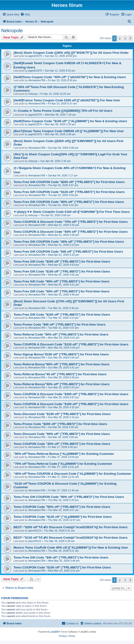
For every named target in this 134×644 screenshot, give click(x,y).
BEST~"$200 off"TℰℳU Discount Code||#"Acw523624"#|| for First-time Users (71, 527)
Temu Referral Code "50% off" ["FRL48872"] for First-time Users (61, 334)
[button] (130, 38)
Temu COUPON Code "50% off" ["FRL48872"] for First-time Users (62, 507)
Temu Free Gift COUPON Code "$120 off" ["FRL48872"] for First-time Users (69, 192)
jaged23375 (35, 56)
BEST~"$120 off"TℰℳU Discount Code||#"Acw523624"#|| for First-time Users (71, 538)
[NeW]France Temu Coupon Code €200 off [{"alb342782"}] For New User (67, 100)
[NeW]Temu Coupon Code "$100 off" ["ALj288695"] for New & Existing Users (70, 121)
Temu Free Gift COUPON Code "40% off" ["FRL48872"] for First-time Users (69, 242)
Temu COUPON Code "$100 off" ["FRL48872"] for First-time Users (62, 567)
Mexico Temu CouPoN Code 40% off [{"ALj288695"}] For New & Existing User (71, 548)
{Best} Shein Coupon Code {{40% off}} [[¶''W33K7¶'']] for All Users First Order (71, 53)
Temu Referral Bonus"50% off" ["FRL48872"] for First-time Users (61, 384)
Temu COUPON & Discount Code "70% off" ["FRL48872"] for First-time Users (71, 222)
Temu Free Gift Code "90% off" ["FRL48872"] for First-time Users (61, 281)
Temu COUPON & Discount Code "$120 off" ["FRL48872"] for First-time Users (71, 344)
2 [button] (120, 38)
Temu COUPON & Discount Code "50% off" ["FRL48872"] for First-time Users (71, 232)
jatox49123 (35, 531)
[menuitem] (25, 14)
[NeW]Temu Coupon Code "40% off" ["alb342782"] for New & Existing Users (70, 77)
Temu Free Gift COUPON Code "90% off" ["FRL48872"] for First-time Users (69, 202)
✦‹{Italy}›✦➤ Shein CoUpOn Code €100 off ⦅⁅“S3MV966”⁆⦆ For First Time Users (72, 212)
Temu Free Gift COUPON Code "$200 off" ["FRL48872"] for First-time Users (69, 182)
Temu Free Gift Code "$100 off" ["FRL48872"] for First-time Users (62, 271)
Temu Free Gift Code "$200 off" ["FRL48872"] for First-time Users (62, 262)
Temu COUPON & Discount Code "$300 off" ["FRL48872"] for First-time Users (71, 394)
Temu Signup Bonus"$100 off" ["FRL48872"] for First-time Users (61, 354)
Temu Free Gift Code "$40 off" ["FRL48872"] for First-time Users (61, 557)
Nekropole (12, 31)
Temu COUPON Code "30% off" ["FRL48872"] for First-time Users (62, 444)
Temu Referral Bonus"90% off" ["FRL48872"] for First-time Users (61, 364)
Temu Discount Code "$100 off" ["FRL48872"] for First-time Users (62, 414)
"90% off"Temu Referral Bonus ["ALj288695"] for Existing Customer (64, 454)
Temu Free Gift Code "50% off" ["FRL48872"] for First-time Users (61, 291)
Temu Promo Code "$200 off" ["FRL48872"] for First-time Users (60, 424)
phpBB (55, 632)
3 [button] (125, 38)
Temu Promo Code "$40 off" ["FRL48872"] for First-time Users (60, 324)
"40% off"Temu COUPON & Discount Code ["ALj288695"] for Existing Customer (72, 474)
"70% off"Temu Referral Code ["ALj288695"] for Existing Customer (63, 464)
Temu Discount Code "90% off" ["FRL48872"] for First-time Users (62, 434)
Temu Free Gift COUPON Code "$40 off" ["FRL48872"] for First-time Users (68, 252)
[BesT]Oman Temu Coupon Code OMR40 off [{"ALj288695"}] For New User (69, 131)
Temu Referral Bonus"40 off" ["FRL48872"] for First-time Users (60, 374)
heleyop (33, 94)
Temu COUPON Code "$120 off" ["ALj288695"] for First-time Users (63, 517)
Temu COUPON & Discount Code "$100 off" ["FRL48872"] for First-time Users (71, 404)
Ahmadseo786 (37, 80)
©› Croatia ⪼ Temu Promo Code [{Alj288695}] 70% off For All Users (63, 111)
